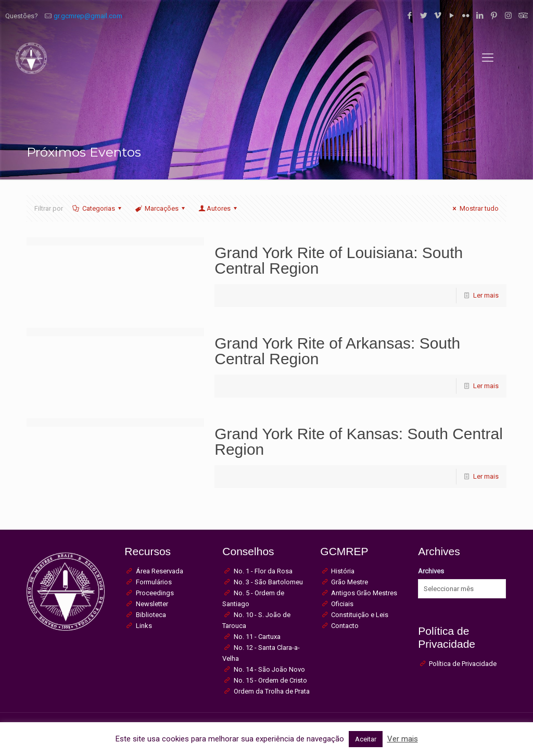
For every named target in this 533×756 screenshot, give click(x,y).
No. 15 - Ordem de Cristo (270, 680)
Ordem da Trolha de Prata (272, 691)
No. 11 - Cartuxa (257, 637)
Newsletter (152, 604)
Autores (219, 208)
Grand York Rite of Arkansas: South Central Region (337, 351)
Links (144, 626)
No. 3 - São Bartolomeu (268, 582)
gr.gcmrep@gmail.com (88, 16)
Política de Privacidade (463, 664)
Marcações (161, 208)
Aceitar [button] (366, 739)
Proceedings (155, 593)
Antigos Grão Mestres (364, 593)
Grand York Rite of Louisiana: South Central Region (339, 260)
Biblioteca (151, 615)
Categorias (97, 208)
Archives (431, 571)
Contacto (345, 626)
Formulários (154, 582)
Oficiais (342, 604)
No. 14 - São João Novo (269, 669)
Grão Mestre (350, 582)
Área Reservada (160, 571)
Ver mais (403, 739)
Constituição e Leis (360, 615)
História (343, 571)
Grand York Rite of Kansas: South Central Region (359, 441)
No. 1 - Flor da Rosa (263, 571)
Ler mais (486, 295)
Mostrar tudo (474, 208)
